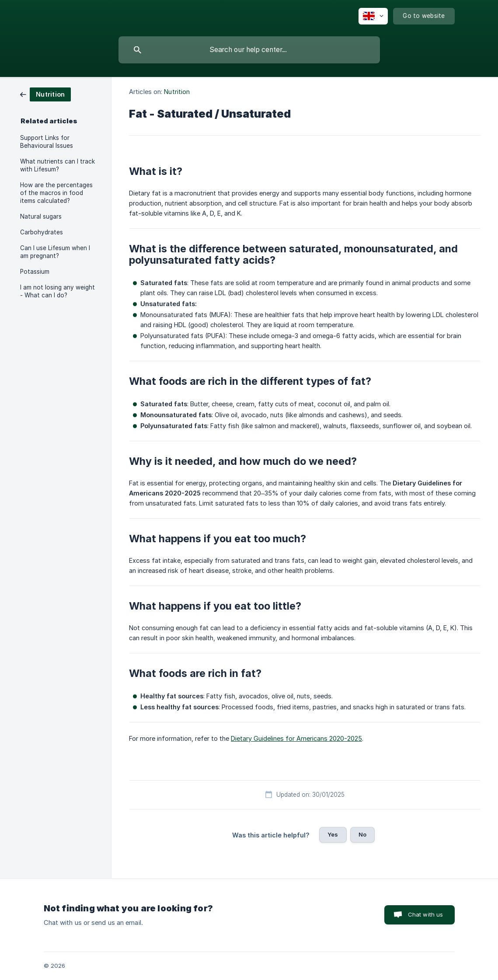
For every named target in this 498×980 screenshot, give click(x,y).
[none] (373, 16)
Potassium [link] (35, 272)
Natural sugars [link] (41, 216)
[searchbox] (249, 50)
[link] (45, 94)
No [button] (362, 834)
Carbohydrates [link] (42, 232)
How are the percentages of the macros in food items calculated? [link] (56, 193)
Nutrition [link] (177, 92)
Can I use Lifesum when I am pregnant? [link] (55, 252)
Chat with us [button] (426, 914)
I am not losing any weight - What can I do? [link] (57, 291)
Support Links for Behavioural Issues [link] (47, 142)
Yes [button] (333, 834)
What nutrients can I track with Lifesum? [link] (57, 165)
